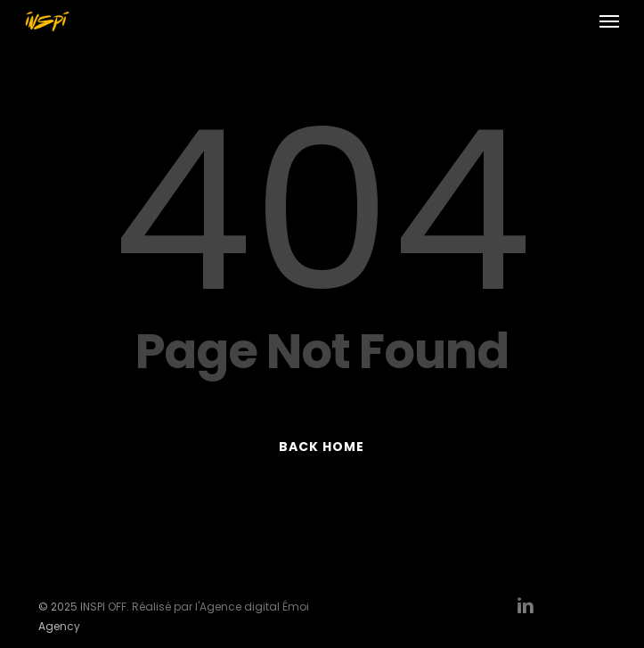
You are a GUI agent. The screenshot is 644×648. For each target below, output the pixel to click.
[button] (609, 21)
